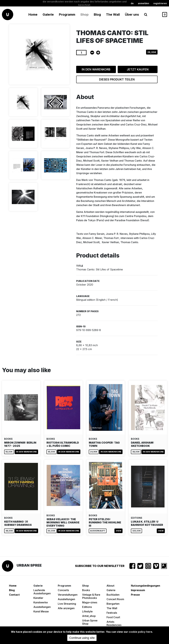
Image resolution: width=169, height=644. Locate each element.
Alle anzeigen (66, 608)
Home (33, 15)
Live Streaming (67, 604)
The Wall (113, 15)
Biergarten (113, 604)
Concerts (63, 590)
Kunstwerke (41, 602)
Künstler (38, 598)
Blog (97, 15)
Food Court (113, 617)
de (132, 3)
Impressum (138, 590)
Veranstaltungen (68, 595)
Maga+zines (90, 602)
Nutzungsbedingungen (146, 586)
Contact (14, 595)
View (119, 531)
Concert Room (115, 599)
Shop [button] (84, 15)
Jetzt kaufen (138, 69)
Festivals (112, 613)
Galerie (111, 590)
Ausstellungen (42, 607)
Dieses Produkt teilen (117, 79)
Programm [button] (67, 15)
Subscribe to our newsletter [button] (100, 566)
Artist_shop (89, 616)
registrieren (160, 3)
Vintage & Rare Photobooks (91, 596)
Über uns (132, 15)
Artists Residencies (114, 623)
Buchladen (113, 595)
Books (86, 590)
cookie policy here (140, 632)
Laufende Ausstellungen (42, 592)
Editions (87, 607)
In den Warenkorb (96, 69)
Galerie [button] (48, 15)
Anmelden (143, 3)
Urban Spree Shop (90, 622)
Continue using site (82, 638)
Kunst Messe (41, 611)
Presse (135, 595)
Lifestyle (87, 611)
